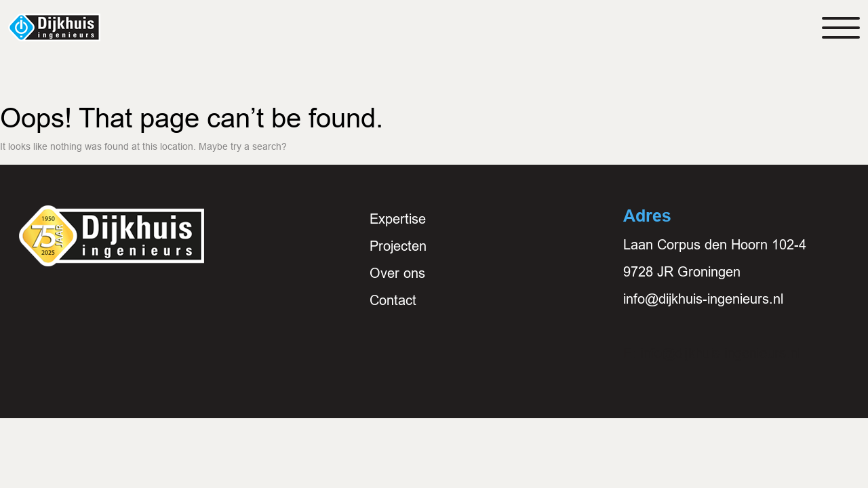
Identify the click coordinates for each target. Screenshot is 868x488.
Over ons (397, 273)
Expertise (398, 219)
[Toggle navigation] (841, 28)
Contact (393, 300)
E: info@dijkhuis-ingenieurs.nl (712, 353)
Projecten (398, 246)
